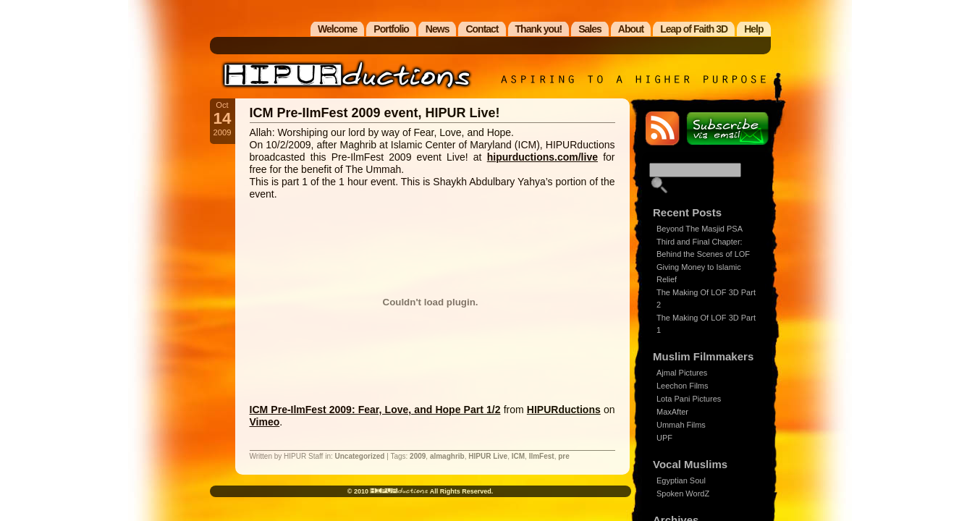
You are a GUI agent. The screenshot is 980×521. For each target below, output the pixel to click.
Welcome (337, 29)
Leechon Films (683, 386)
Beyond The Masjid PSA (700, 229)
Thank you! (539, 29)
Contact (482, 29)
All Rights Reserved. (460, 491)
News (438, 29)
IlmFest (542, 456)
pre (564, 456)
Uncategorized (360, 456)
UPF (664, 438)
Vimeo (265, 422)
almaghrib (447, 456)
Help (753, 29)
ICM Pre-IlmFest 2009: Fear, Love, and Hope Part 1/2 (375, 410)
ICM (518, 456)
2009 (418, 456)
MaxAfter (672, 412)
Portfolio (391, 29)
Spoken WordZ (683, 494)
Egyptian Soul (681, 480)
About (631, 29)
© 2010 (359, 491)
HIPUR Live (488, 456)
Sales (590, 29)
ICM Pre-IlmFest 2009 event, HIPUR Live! (375, 113)
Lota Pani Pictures (689, 399)
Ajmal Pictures (682, 373)
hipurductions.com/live (542, 157)
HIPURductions (564, 410)
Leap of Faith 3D (694, 29)
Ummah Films (681, 425)
